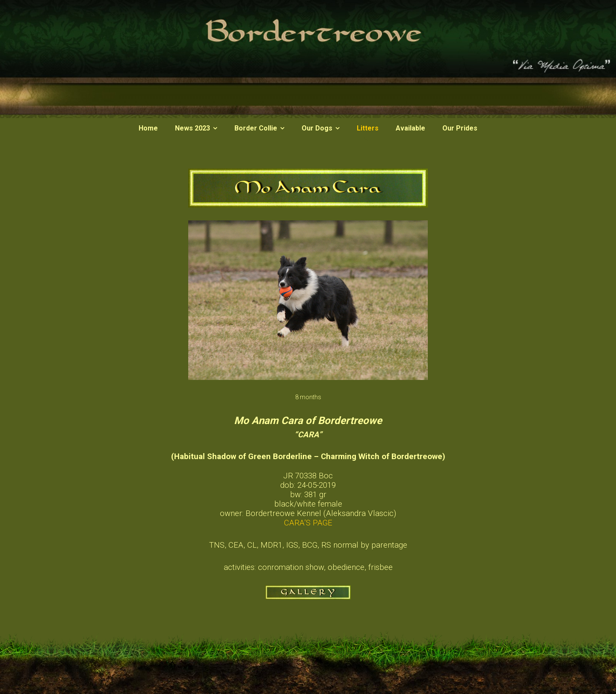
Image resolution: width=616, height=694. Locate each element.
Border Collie (256, 128)
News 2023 (192, 128)
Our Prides (460, 128)
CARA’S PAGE (308, 523)
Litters (368, 128)
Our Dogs (317, 128)
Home (148, 128)
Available (410, 128)
